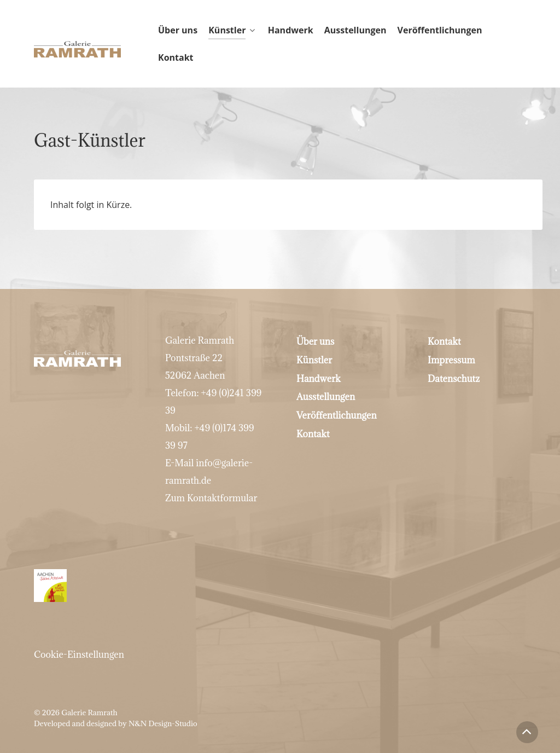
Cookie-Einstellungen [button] (79, 630)
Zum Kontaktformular (211, 498)
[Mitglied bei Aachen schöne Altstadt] (280, 561)
